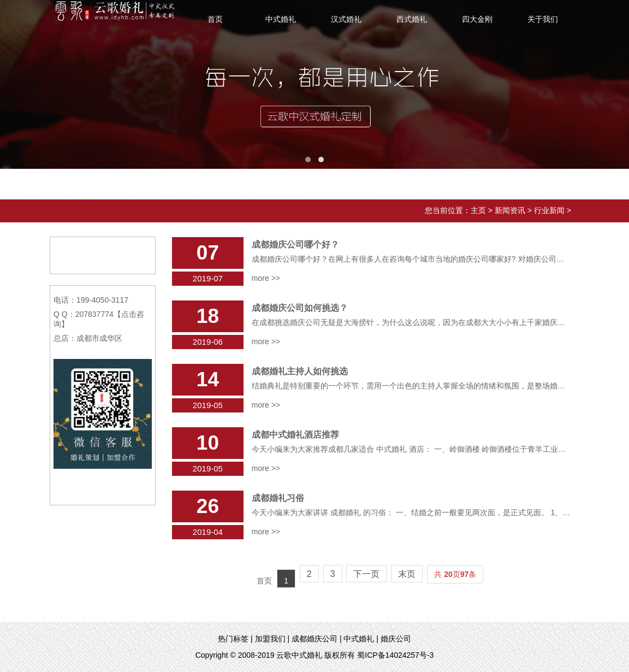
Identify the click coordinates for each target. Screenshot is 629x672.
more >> (266, 278)
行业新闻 (549, 210)
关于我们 (543, 19)
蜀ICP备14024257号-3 (395, 655)
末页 (407, 574)
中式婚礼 (281, 19)
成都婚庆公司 (314, 639)
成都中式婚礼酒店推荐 (295, 435)
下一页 (366, 574)
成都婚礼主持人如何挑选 (300, 371)
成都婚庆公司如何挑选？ (300, 308)
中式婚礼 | (361, 639)
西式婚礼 (412, 19)
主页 (478, 210)
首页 (215, 19)
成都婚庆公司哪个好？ (295, 244)
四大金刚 (477, 19)
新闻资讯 (510, 210)
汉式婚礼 (346, 19)
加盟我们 (270, 639)
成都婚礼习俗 (278, 498)
